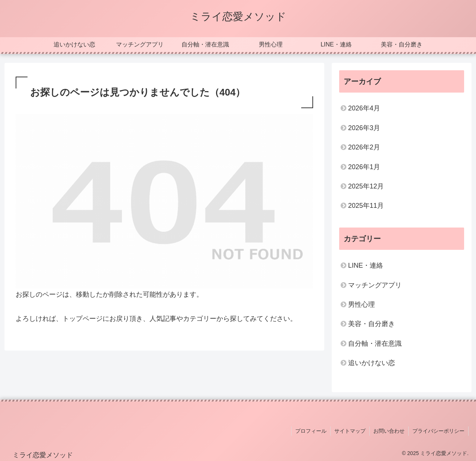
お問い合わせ (389, 431)
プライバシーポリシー (438, 431)
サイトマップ (350, 431)
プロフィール (311, 431)
